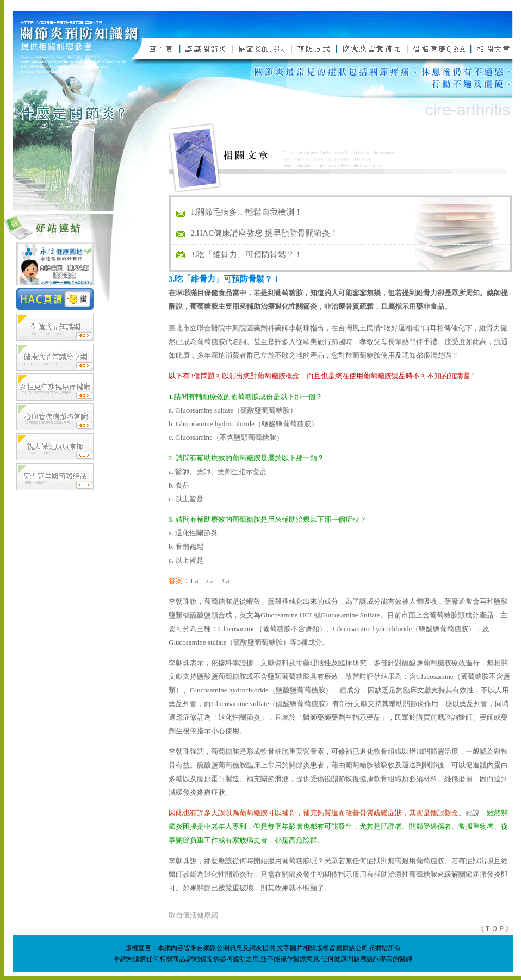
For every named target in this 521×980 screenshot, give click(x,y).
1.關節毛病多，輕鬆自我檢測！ (246, 212)
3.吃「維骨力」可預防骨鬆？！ (246, 254)
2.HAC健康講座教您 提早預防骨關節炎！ (264, 233)
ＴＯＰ (495, 929)
